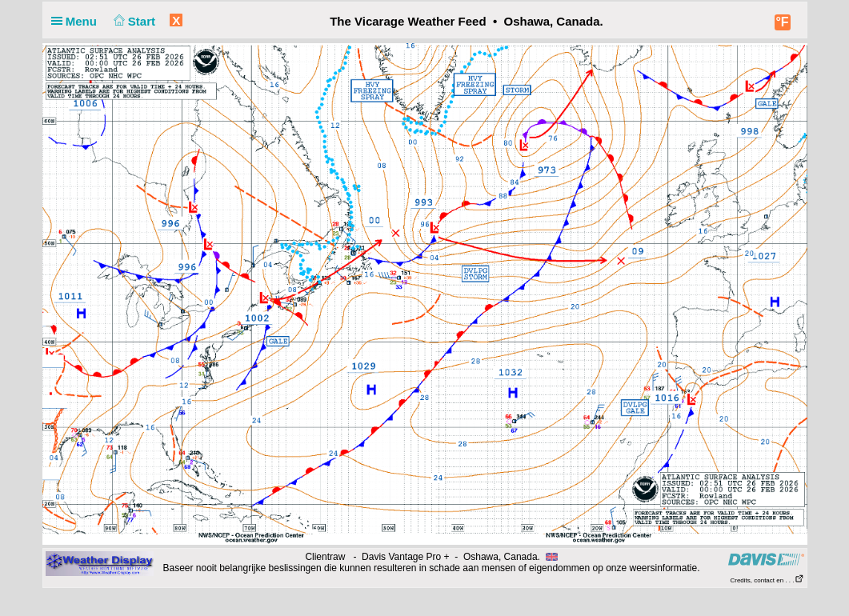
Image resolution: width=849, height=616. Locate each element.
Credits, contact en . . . (767, 580)
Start (132, 21)
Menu (78, 21)
